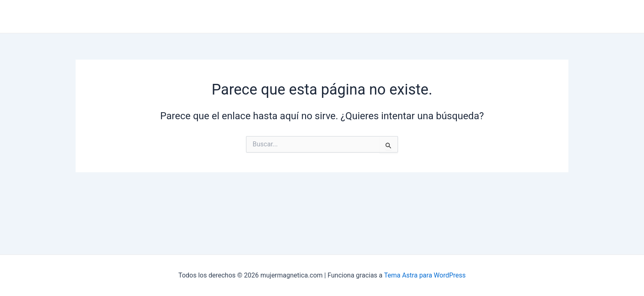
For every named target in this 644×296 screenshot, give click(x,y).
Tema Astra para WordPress (425, 275)
